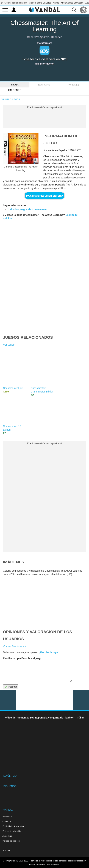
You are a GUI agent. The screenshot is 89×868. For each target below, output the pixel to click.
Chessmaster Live (13, 388)
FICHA (15, 85)
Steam (8, 3)
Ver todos (9, 345)
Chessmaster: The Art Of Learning (45, 26)
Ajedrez (44, 37)
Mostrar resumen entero (45, 196)
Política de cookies (11, 841)
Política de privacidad (12, 831)
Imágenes (15, 90)
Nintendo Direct (20, 3)
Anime (56, 3)
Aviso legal (7, 836)
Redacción (7, 816)
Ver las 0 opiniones (15, 646)
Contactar (7, 821)
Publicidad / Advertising (13, 826)
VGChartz (7, 850)
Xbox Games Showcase (72, 3)
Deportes (57, 37)
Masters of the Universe (40, 3)
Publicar (11, 687)
